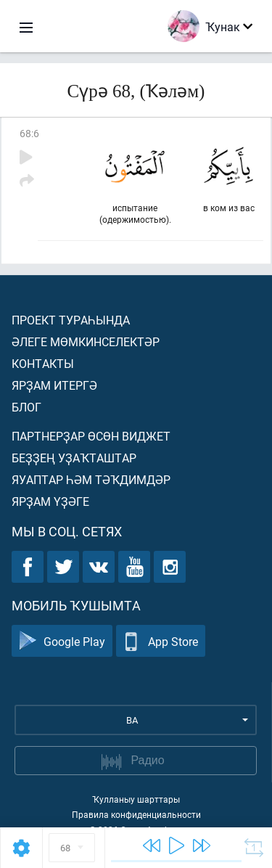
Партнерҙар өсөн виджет (91, 436)
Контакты (43, 363)
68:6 (29, 133)
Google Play (62, 641)
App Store (161, 641)
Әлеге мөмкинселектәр (86, 341)
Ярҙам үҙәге (50, 501)
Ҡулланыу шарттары (136, 799)
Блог (26, 407)
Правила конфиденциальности (136, 814)
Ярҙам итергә (54, 385)
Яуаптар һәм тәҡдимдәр (91, 479)
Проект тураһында (71, 320)
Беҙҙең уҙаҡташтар (74, 458)
